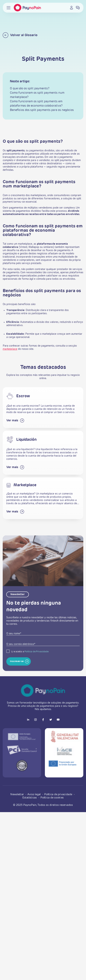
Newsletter (17, 794)
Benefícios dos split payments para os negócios (42, 110)
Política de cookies (52, 798)
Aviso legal (34, 794)
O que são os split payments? (30, 89)
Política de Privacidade (37, 663)
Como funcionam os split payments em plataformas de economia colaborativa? (36, 104)
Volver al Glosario (20, 35)
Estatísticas (30, 798)
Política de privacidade (59, 794)
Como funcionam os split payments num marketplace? (37, 95)
